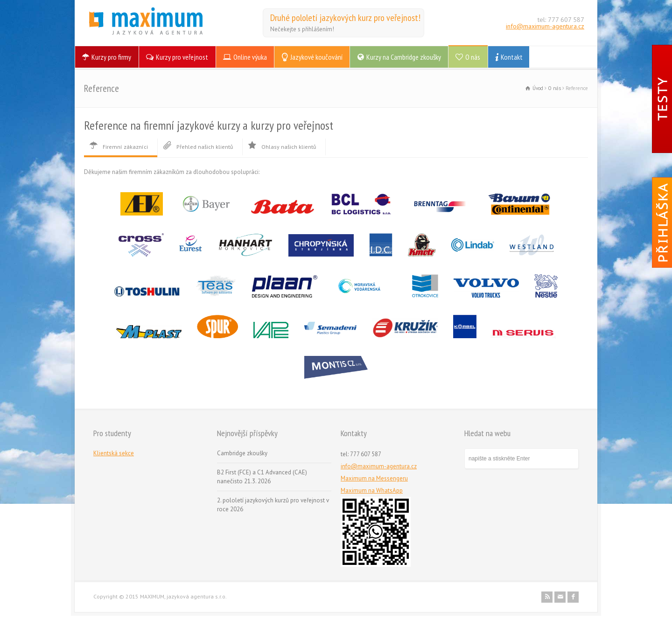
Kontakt (512, 57)
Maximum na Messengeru (374, 478)
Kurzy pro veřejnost (182, 57)
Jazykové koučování (316, 57)
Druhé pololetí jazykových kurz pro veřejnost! (345, 18)
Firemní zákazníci (118, 146)
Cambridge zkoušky (242, 453)
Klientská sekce (114, 453)
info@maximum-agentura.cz (545, 26)
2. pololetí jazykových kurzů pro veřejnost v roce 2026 (273, 505)
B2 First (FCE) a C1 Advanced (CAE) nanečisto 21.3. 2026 (262, 477)
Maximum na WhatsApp (372, 490)
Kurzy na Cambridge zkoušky (404, 57)
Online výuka (250, 57)
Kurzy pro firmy (111, 57)
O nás (473, 57)
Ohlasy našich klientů (282, 146)
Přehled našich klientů (198, 146)
